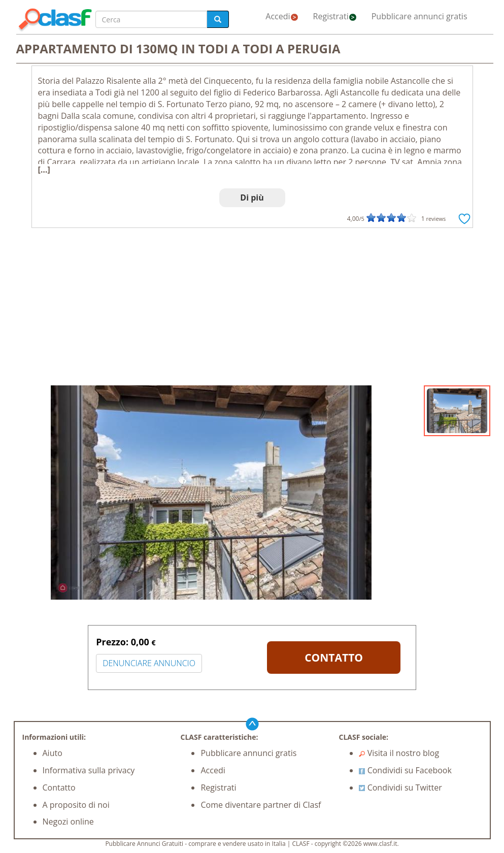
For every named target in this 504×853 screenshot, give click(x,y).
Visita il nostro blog (399, 753)
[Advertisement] (252, 309)
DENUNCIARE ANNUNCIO (149, 663)
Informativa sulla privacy (89, 770)
